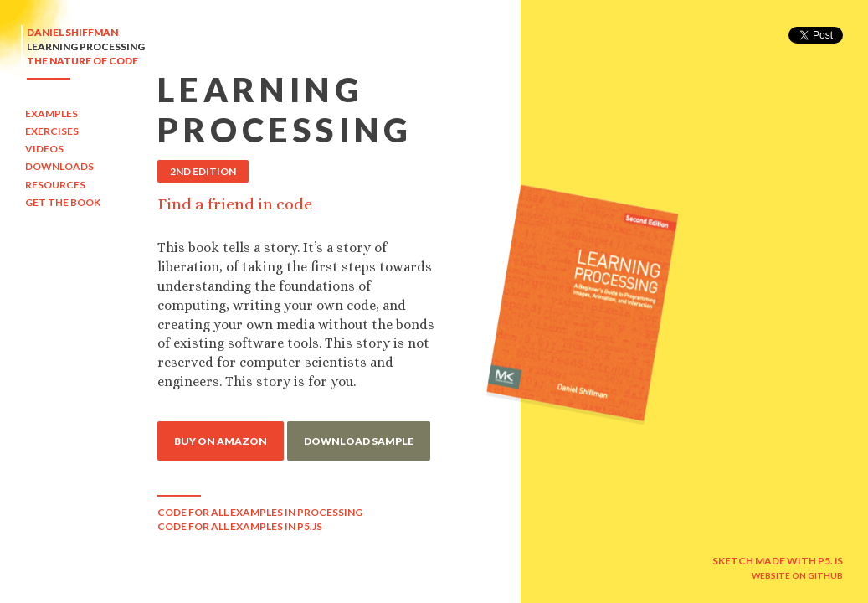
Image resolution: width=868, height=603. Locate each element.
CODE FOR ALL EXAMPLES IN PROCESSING (260, 512)
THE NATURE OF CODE (82, 61)
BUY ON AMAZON (221, 441)
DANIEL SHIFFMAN (72, 32)
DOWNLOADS (59, 166)
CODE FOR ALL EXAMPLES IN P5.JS (240, 526)
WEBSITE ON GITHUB (797, 575)
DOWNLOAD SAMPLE (359, 441)
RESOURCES (55, 185)
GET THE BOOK (63, 202)
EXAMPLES (51, 113)
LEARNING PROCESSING (86, 46)
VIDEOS (44, 149)
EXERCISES (52, 131)
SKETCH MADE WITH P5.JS (778, 561)
